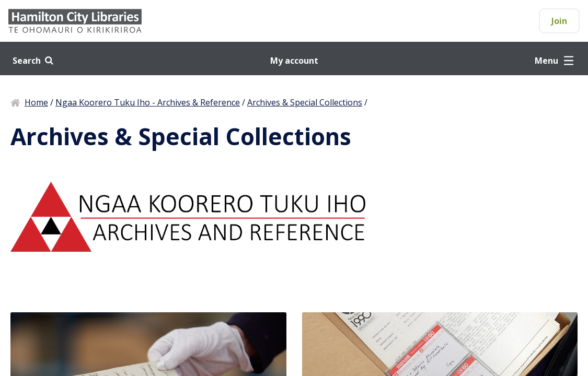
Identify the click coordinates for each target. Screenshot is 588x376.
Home (36, 102)
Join (559, 21)
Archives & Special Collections (305, 102)
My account (294, 61)
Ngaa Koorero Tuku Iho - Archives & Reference (148, 102)
